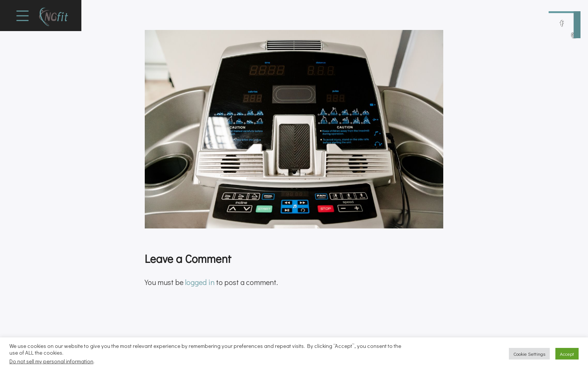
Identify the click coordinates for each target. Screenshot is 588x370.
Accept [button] (567, 354)
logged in (200, 282)
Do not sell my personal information (51, 361)
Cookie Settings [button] (529, 354)
